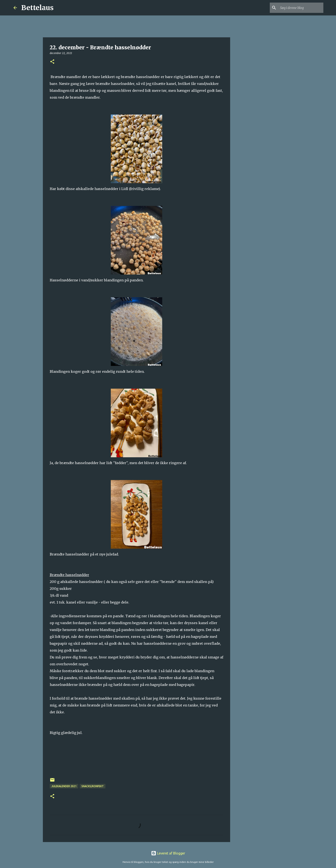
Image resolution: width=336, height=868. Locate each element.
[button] (52, 62)
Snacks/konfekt (93, 786)
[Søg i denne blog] (301, 8)
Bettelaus (37, 8)
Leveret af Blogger (168, 853)
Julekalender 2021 (64, 786)
